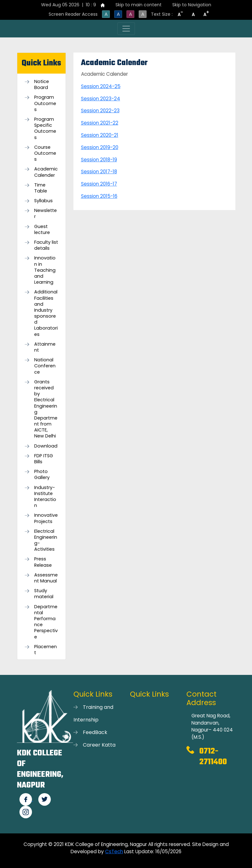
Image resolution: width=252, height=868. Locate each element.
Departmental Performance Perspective (46, 622)
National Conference (45, 366)
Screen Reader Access (73, 14)
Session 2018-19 (99, 160)
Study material (44, 594)
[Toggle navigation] (126, 29)
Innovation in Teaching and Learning (45, 270)
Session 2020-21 (100, 135)
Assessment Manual (46, 578)
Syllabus (43, 201)
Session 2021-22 (100, 123)
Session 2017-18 (99, 172)
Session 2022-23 (100, 111)
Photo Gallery (42, 475)
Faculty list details (46, 245)
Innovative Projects (46, 518)
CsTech (114, 851)
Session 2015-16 (99, 196)
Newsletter (46, 214)
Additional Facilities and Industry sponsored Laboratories (46, 313)
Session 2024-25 (101, 86)
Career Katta (99, 745)
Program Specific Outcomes (45, 128)
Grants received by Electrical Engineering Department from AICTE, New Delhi (46, 409)
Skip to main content (139, 5)
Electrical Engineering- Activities (46, 540)
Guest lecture (42, 230)
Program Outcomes (45, 103)
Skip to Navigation (192, 5)
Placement (46, 650)
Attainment (45, 347)
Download (46, 446)
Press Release (43, 562)
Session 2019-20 (100, 147)
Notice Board (42, 85)
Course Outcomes (45, 153)
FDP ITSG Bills (44, 459)
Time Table (41, 188)
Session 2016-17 (99, 184)
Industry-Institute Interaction (45, 497)
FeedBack (95, 732)
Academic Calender (46, 172)
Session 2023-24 (101, 99)
